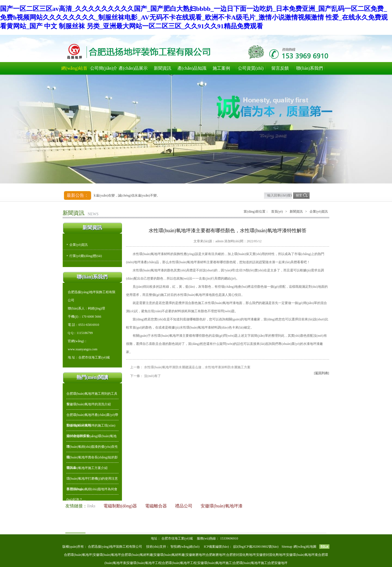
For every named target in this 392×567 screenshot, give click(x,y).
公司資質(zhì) (251, 68)
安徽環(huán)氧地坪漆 (222, 506)
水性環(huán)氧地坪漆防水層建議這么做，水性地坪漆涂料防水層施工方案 (197, 367)
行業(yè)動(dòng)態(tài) (86, 256)
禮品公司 (184, 506)
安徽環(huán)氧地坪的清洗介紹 (89, 404)
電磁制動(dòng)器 (121, 506)
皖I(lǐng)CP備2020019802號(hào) (256, 547)
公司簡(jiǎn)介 (104, 68)
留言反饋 (280, 68)
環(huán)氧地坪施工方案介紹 (87, 468)
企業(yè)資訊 (79, 245)
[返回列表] (321, 373)
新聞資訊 (163, 68)
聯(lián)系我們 (310, 68)
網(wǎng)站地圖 (305, 547)
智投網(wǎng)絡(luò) (185, 547)
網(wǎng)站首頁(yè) (74, 70)
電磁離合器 (157, 506)
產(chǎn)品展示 (133, 68)
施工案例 (221, 68)
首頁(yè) (277, 212)
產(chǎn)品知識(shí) (192, 70)
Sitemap (287, 547)
